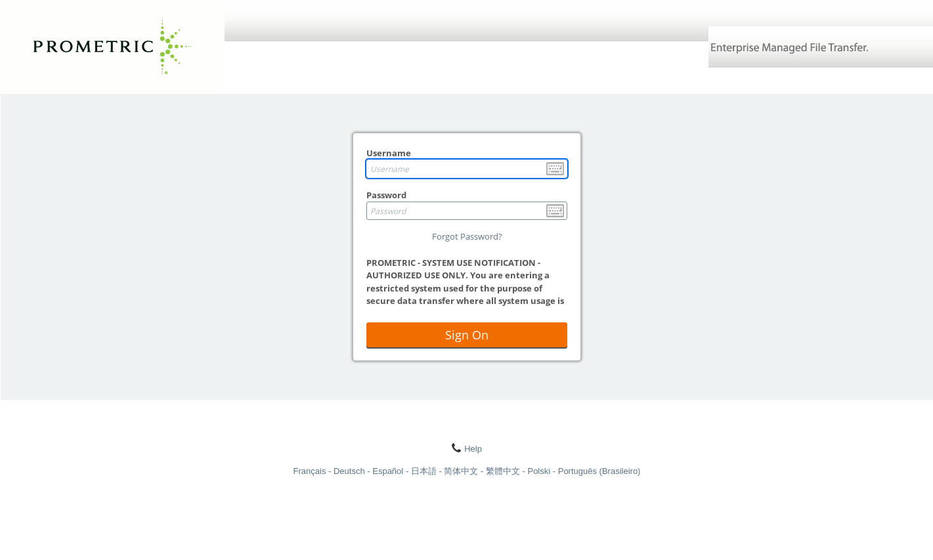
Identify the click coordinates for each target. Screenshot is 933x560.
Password (386, 195)
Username (389, 153)
